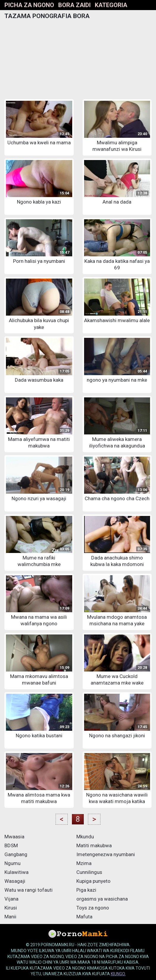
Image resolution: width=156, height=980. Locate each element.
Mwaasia (14, 837)
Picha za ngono (29, 5)
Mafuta (84, 917)
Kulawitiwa (16, 872)
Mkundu (85, 837)
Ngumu (12, 863)
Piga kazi (86, 890)
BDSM (11, 845)
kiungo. (118, 974)
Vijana (11, 899)
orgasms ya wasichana (102, 899)
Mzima (84, 863)
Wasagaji (15, 881)
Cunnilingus (89, 872)
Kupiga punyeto (93, 881)
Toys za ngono (93, 908)
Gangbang (16, 854)
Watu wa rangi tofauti (29, 890)
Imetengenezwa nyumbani (106, 854)
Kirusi (11, 908)
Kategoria (111, 5)
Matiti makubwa (94, 845)
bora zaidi (74, 5)
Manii (10, 917)
